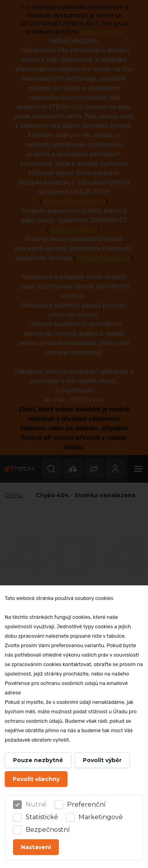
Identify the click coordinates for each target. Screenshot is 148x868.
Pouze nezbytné (38, 760)
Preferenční (86, 804)
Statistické (42, 817)
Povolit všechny (36, 779)
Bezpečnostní (48, 830)
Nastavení (36, 847)
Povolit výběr (102, 760)
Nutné (36, 804)
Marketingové (101, 817)
